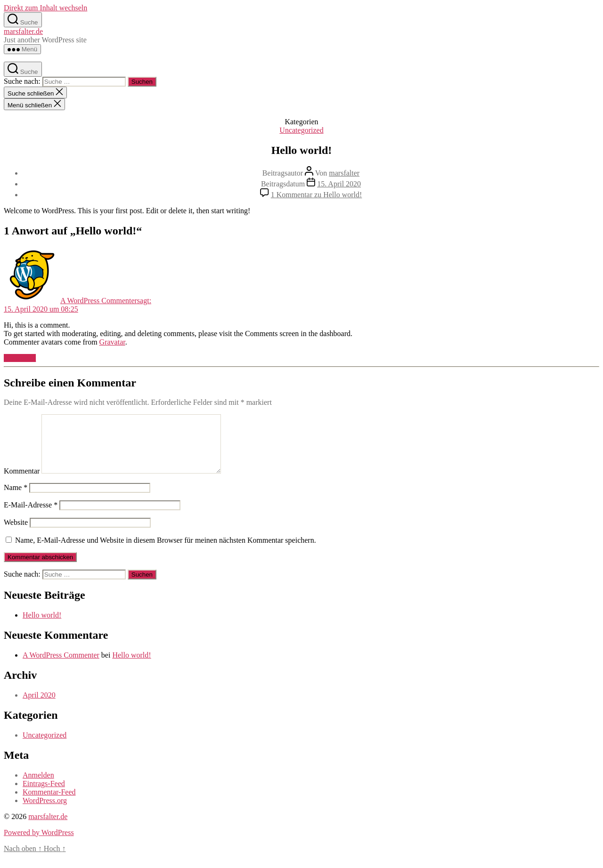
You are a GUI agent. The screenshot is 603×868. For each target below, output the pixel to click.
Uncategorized (301, 130)
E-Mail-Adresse (31, 516)
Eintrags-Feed (44, 795)
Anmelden (38, 786)
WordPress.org (45, 812)
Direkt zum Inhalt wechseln (45, 8)
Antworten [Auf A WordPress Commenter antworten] (20, 358)
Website (16, 534)
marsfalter (344, 173)
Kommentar (22, 482)
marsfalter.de (23, 31)
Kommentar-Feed (49, 803)
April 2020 (39, 706)
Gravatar (112, 342)
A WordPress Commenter (61, 666)
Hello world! (42, 626)
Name (16, 499)
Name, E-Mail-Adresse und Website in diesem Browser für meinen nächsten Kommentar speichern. (166, 551)
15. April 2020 (339, 184)
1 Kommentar (317, 195)
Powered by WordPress (39, 844)
